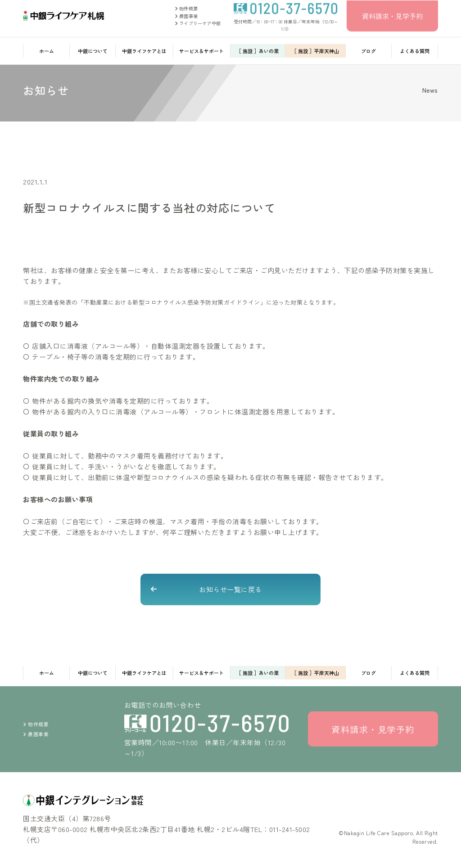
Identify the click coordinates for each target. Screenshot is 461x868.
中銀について (93, 51)
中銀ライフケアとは (144, 51)
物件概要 (186, 8)
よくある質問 (415, 51)
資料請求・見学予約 (392, 16)
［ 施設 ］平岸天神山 (315, 51)
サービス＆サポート (201, 51)
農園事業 (186, 16)
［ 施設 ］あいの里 (258, 51)
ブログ (368, 51)
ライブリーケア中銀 (198, 23)
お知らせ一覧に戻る (230, 589)
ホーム (47, 51)
